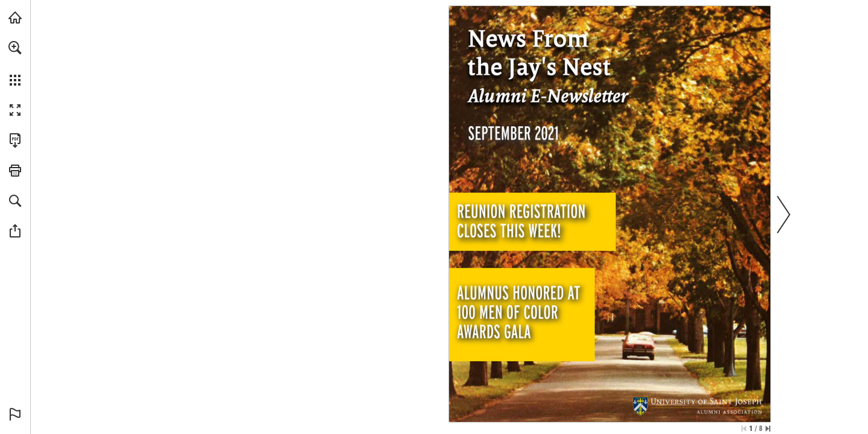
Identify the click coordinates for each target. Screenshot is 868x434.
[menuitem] (15, 63)
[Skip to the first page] (744, 429)
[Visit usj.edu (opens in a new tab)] (15, 17)
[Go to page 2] (533, 220)
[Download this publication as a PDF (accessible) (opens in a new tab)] (15, 140)
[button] (15, 48)
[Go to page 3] (520, 316)
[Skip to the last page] (768, 429)
